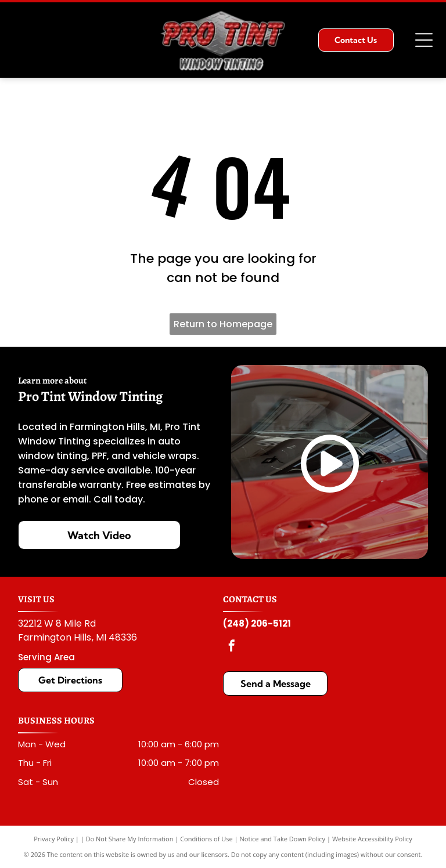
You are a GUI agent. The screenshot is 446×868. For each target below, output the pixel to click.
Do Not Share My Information (130, 839)
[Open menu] (424, 40)
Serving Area (46, 657)
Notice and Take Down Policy (283, 839)
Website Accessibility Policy (372, 839)
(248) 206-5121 (257, 623)
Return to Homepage (223, 324)
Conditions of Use (206, 839)
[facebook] (232, 647)
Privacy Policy (54, 839)
